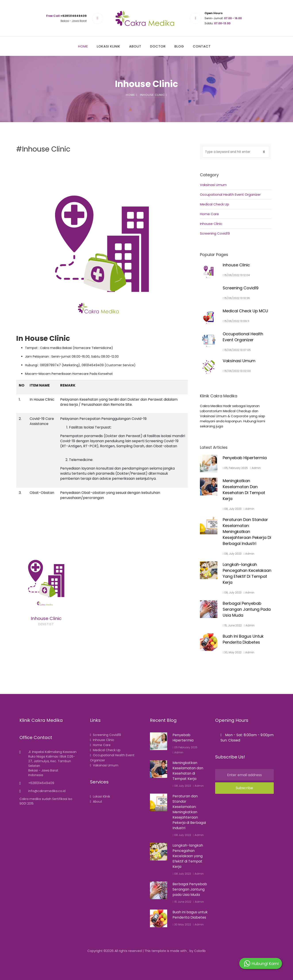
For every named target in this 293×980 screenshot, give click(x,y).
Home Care (209, 222)
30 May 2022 (182, 924)
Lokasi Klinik (109, 46)
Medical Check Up (214, 213)
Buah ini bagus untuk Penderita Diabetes (190, 915)
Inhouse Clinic (211, 232)
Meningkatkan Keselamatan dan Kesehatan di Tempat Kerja (188, 771)
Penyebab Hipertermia (183, 738)
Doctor (158, 46)
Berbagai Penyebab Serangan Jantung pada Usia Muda (190, 889)
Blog (179, 46)
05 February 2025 (185, 747)
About (135, 46)
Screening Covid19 (215, 242)
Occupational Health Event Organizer (230, 203)
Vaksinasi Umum (213, 193)
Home (83, 46)
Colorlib (200, 951)
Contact (202, 46)
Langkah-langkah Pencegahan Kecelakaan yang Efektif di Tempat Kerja (188, 856)
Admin (178, 752)
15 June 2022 (182, 902)
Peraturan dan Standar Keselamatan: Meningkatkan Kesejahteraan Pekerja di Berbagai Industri (189, 812)
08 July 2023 (182, 786)
